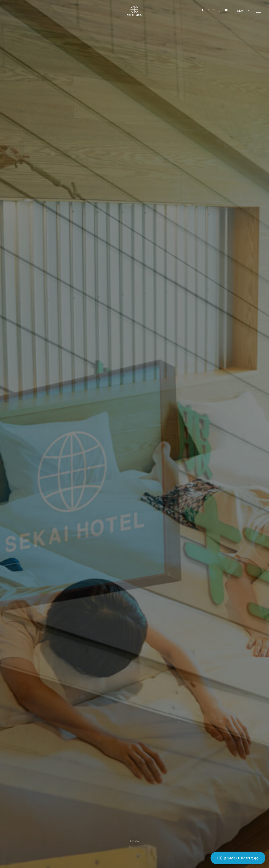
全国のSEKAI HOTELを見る (238, 858)
